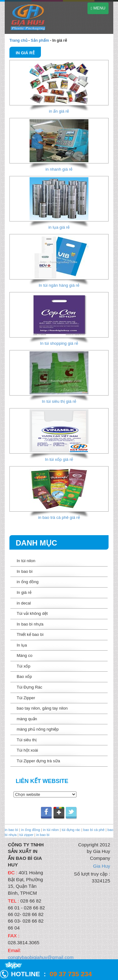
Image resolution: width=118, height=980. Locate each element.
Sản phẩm (40, 40)
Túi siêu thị (27, 740)
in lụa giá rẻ (59, 227)
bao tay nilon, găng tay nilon (42, 708)
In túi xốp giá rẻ (59, 459)
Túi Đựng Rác (29, 687)
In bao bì (25, 571)
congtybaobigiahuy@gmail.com (41, 957)
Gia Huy (102, 866)
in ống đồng (28, 582)
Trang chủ (18, 40)
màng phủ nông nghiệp (38, 729)
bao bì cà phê (94, 830)
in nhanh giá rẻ (59, 169)
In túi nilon (26, 561)
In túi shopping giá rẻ (59, 343)
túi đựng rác (71, 830)
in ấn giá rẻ (59, 111)
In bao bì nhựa (30, 624)
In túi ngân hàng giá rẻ (59, 285)
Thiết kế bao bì (30, 634)
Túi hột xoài (27, 750)
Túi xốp (23, 666)
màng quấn (27, 719)
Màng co (25, 655)
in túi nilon (51, 830)
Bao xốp (24, 676)
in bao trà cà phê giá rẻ (59, 517)
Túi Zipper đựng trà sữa (38, 761)
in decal (24, 603)
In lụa (22, 645)
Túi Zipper (26, 698)
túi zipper (27, 835)
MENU (98, 8)
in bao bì (11, 830)
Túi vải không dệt (32, 613)
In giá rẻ (24, 592)
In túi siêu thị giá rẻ (59, 401)
